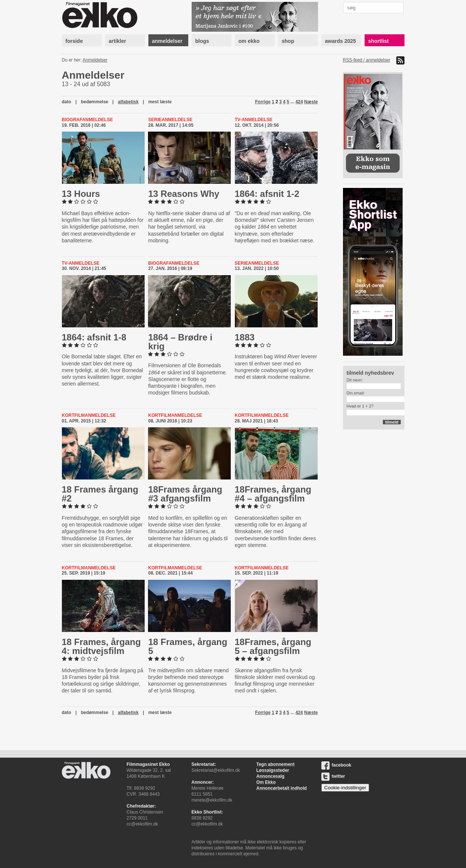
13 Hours (81, 194)
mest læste (160, 102)
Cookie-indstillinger (345, 788)
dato (67, 102)
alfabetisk (128, 102)
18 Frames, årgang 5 (188, 646)
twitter (333, 776)
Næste (311, 102)
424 (299, 102)
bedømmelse (95, 102)
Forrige (263, 102)
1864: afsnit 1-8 (94, 337)
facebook (336, 765)
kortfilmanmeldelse (89, 415)
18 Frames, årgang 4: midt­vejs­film (101, 646)
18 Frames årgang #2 (100, 494)
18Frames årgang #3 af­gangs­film (185, 494)
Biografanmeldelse (87, 120)
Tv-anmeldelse (254, 120)
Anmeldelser (95, 60)
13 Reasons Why (184, 194)
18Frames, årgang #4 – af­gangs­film (273, 494)
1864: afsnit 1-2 (267, 194)
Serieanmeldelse (170, 120)
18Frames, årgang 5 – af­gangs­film (273, 646)
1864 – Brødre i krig (180, 342)
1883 (245, 337)
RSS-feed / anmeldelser (367, 60)
